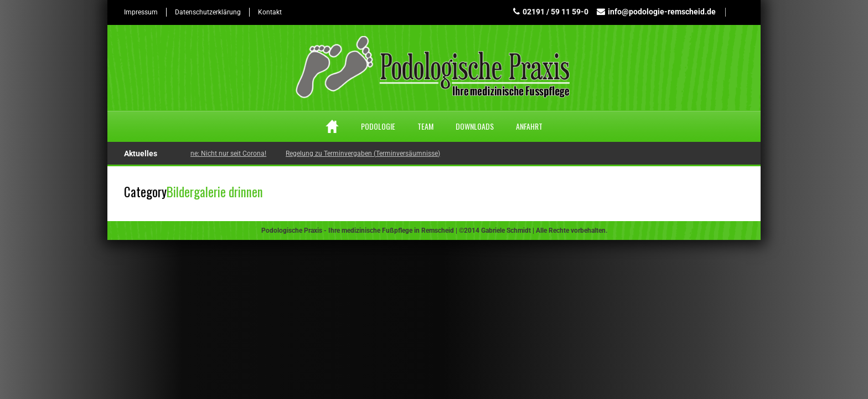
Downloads (475, 126)
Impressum (141, 12)
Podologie (378, 126)
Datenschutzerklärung (208, 12)
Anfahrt (529, 126)
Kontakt (270, 12)
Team (425, 126)
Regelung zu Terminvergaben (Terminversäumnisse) (365, 154)
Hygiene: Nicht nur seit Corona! (222, 154)
